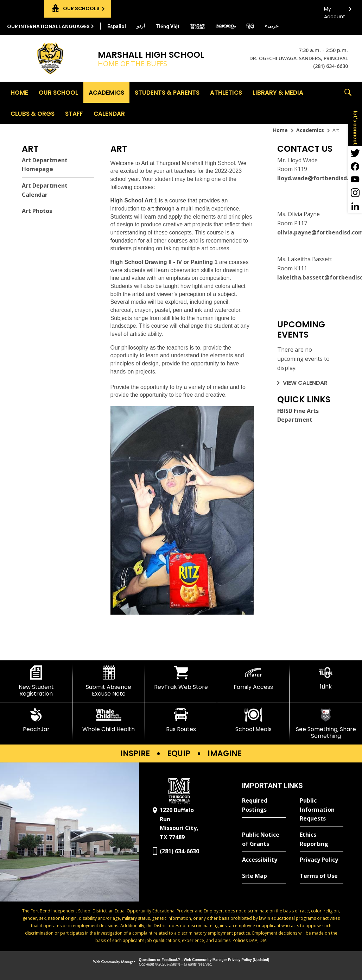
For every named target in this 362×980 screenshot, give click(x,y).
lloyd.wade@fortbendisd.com (319, 178)
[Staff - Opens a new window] (74, 113)
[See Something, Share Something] (326, 724)
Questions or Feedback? (160, 960)
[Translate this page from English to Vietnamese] (167, 26)
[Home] (19, 92)
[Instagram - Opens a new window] (355, 193)
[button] (348, 103)
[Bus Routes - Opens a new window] (181, 720)
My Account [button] (335, 11)
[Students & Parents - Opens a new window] (167, 92)
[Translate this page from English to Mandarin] (197, 26)
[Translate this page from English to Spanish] (117, 26)
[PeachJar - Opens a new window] (36, 720)
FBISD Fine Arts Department (298, 415)
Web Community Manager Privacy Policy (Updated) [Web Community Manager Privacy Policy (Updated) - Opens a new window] (227, 960)
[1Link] (326, 678)
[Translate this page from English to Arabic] (272, 26)
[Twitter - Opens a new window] (355, 153)
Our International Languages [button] (48, 26)
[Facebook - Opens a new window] (355, 166)
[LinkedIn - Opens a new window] (355, 206)
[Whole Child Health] (109, 720)
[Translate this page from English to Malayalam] (226, 26)
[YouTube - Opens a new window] (355, 180)
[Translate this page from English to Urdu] (141, 26)
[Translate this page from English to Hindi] (250, 26)
